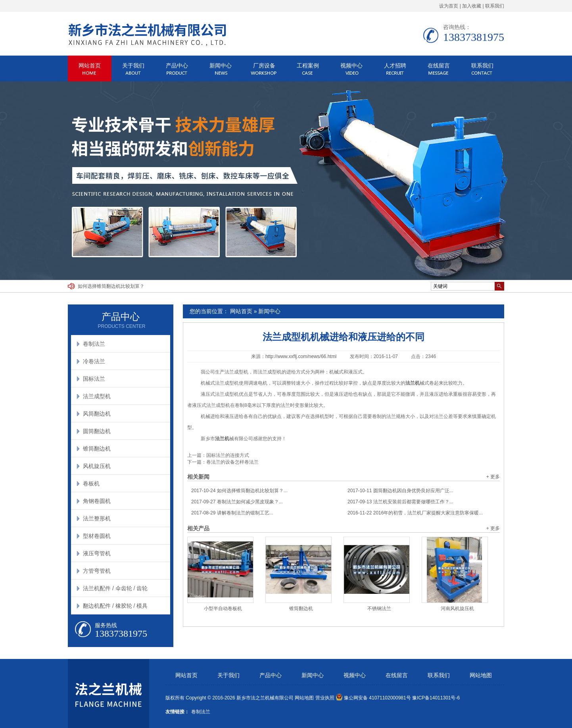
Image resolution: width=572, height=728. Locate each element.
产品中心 (177, 65)
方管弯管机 (97, 571)
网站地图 (481, 675)
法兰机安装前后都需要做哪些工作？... (400, 502)
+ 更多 (493, 477)
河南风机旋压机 (457, 609)
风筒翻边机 (97, 414)
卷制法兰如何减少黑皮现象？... (237, 502)
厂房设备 (264, 65)
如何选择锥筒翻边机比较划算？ (111, 286)
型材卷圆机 (97, 536)
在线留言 (439, 65)
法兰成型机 (97, 396)
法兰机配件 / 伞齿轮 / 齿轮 (115, 588)
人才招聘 (395, 65)
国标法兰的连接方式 (228, 455)
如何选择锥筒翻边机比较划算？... (239, 491)
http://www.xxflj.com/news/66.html (301, 356)
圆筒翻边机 (97, 431)
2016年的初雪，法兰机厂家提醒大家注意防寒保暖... (415, 513)
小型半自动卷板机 (223, 609)
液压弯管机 (97, 553)
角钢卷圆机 (97, 501)
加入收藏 (472, 6)
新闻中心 (221, 65)
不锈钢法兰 (379, 609)
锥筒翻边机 (301, 609)
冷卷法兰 (94, 361)
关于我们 (133, 65)
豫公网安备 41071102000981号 (373, 698)
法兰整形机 (97, 518)
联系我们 (495, 6)
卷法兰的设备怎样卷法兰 (232, 462)
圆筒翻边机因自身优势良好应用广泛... (400, 491)
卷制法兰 (94, 344)
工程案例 (308, 65)
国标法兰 (94, 379)
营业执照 (325, 698)
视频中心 (351, 65)
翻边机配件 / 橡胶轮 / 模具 (115, 606)
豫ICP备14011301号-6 (436, 698)
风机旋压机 (97, 466)
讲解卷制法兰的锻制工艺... (232, 513)
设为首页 (449, 6)
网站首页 (90, 65)
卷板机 (91, 483)
